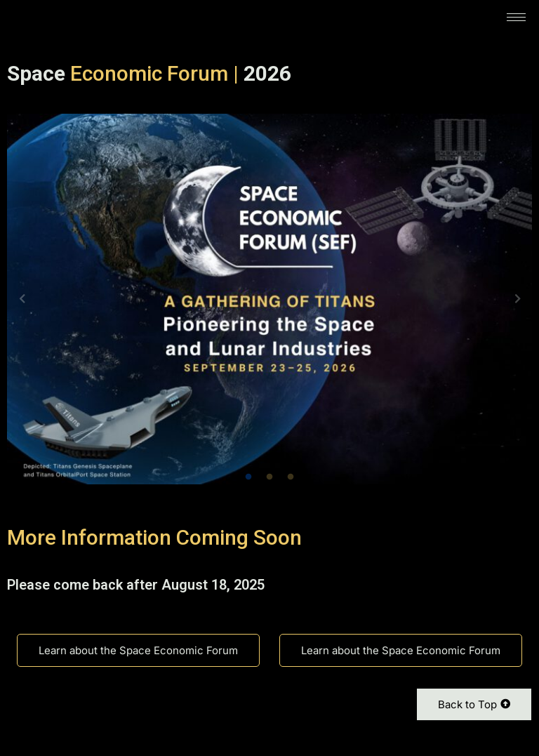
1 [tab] (248, 477)
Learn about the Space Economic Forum (138, 650)
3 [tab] (291, 477)
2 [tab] (269, 477)
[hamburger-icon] (516, 17)
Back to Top (474, 704)
